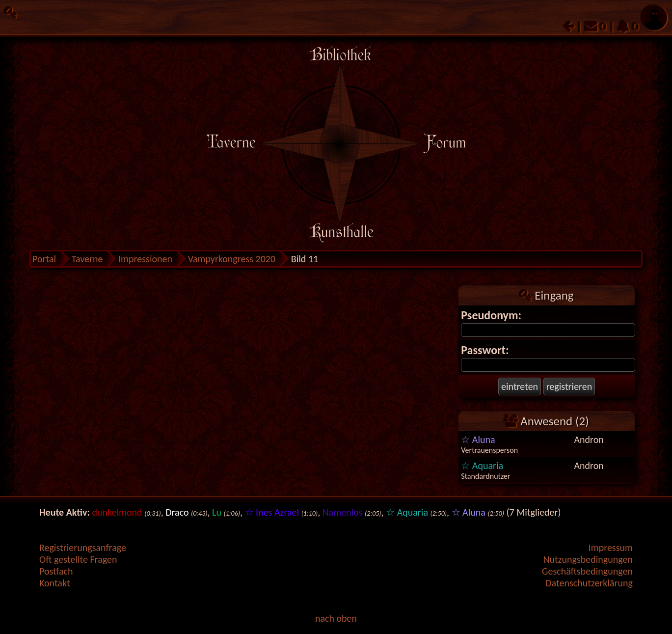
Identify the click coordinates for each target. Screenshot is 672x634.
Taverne (87, 259)
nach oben (336, 618)
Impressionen (145, 259)
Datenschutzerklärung (589, 583)
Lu (217, 512)
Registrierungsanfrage (83, 548)
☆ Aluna (478, 440)
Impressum (611, 548)
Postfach (56, 571)
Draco (177, 512)
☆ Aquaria (482, 466)
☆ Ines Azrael (272, 512)
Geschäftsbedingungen (587, 571)
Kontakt (55, 583)
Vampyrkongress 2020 (232, 259)
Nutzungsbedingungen (588, 559)
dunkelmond (117, 512)
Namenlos (343, 512)
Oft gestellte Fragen (78, 559)
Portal (44, 259)
